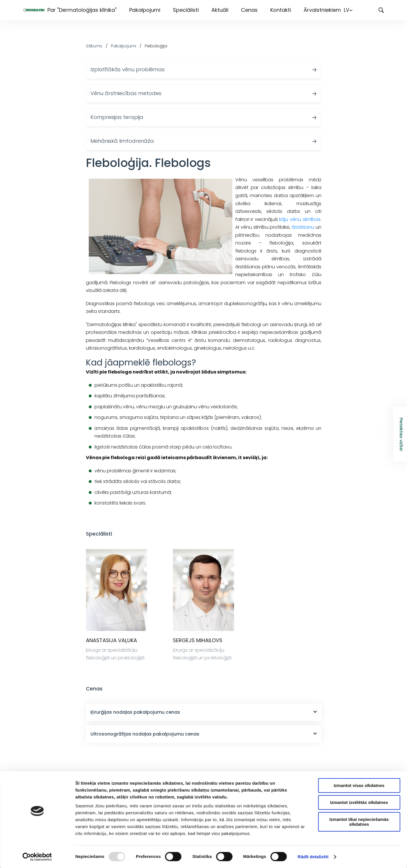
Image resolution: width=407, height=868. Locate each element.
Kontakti (281, 10)
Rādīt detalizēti (313, 857)
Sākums (94, 46)
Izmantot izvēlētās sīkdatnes (359, 802)
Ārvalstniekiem (322, 10)
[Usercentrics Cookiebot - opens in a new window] (37, 857)
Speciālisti (186, 10)
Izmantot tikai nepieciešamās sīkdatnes (359, 822)
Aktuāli (220, 10)
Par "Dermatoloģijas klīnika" (82, 10)
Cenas (249, 10)
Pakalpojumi (145, 10)
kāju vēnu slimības (300, 219)
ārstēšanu (303, 227)
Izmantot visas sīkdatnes (359, 785)
